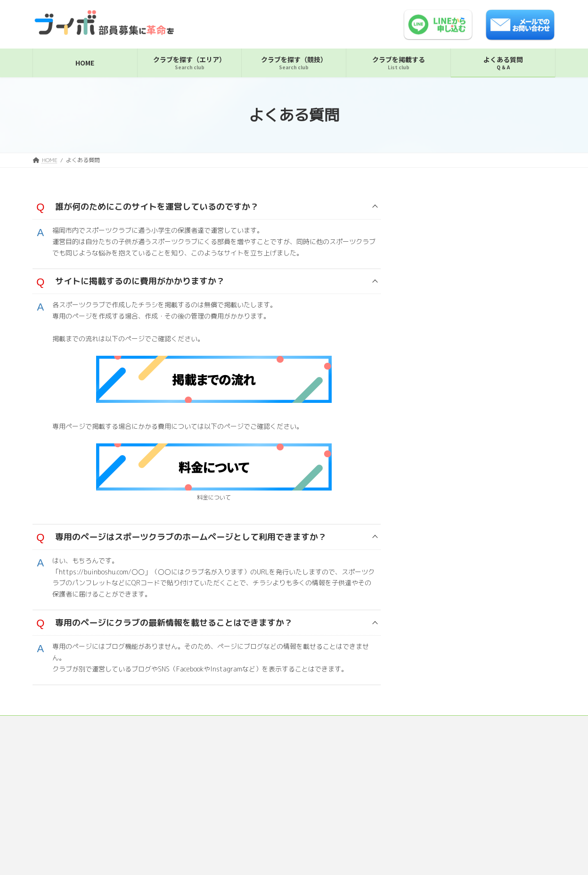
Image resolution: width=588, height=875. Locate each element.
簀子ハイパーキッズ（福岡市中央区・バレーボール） (490, 229)
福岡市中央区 (444, 207)
